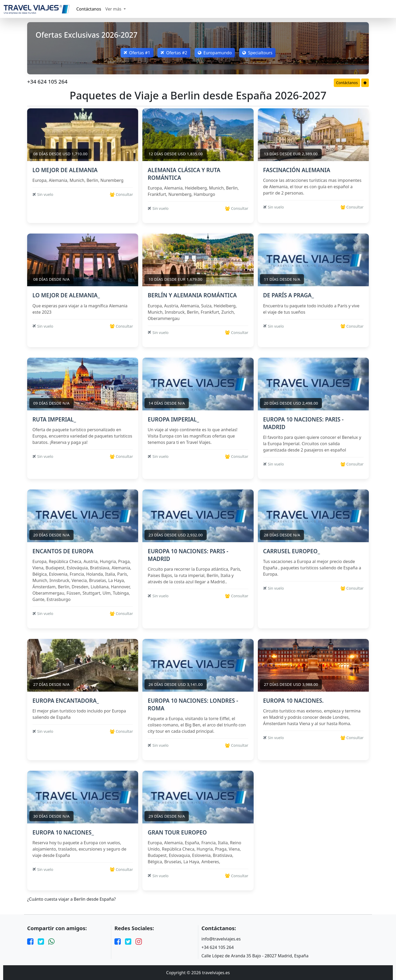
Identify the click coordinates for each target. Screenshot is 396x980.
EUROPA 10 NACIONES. (293, 701)
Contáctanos (89, 9)
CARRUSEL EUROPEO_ (292, 551)
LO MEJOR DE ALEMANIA (65, 170)
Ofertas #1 (137, 53)
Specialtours (258, 53)
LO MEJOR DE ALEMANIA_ (66, 295)
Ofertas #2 (174, 53)
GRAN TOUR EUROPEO (177, 832)
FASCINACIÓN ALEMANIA (297, 170)
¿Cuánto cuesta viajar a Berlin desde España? (71, 899)
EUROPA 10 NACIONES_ (63, 832)
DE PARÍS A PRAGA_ (289, 295)
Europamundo (215, 53)
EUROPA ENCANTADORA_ (66, 701)
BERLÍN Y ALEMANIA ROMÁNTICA (192, 295)
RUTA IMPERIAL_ (54, 419)
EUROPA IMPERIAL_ (173, 419)
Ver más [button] (114, 9)
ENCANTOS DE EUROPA (63, 551)
